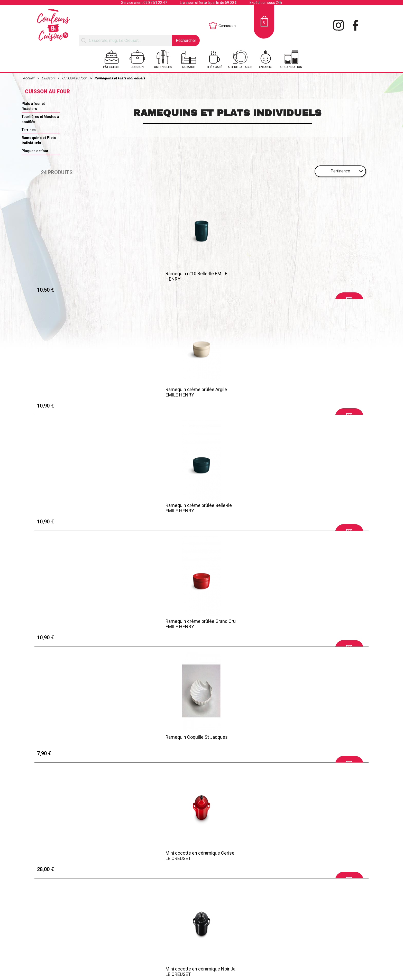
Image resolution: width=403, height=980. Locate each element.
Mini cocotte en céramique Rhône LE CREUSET (75, 856)
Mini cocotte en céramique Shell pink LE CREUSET (157, 507)
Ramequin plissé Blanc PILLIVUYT (242, 621)
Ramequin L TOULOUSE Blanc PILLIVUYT (154, 624)
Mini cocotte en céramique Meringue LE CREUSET (318, 391)
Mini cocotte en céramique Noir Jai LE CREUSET (243, 391)
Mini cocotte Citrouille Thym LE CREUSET (239, 856)
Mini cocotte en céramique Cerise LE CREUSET (158, 391)
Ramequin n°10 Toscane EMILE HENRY (239, 740)
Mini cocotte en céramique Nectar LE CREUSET (75, 740)
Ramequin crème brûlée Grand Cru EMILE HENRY (326, 275)
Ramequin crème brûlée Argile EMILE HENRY (155, 275)
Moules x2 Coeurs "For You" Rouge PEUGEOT (159, 740)
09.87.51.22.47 (155, 3)
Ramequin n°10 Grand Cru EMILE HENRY (324, 624)
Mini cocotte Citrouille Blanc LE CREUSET (155, 856)
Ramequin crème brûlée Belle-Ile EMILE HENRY (241, 275)
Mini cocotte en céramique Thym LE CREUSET (325, 856)
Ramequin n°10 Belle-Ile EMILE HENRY (71, 275)
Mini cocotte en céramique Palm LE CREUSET (76, 507)
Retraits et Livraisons (76, 963)
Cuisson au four (75, 78)
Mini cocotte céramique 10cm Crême (322, 507)
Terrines (29, 130)
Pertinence (340, 171)
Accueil (29, 78)
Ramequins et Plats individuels (120, 78)
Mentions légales (73, 957)
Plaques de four (35, 151)
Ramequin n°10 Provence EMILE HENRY (323, 740)
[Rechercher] (125, 40)
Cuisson (48, 78)
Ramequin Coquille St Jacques (71, 389)
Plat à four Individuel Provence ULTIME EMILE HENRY (71, 624)
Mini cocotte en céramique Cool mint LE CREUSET (240, 507)
